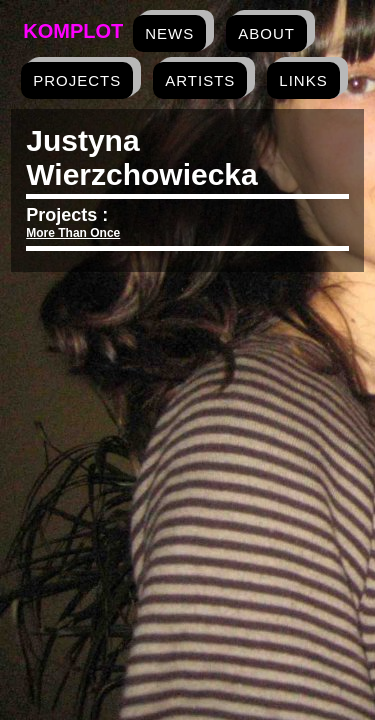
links (303, 80)
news (169, 33)
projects (77, 80)
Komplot (73, 31)
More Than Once (73, 233)
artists (200, 80)
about (266, 33)
